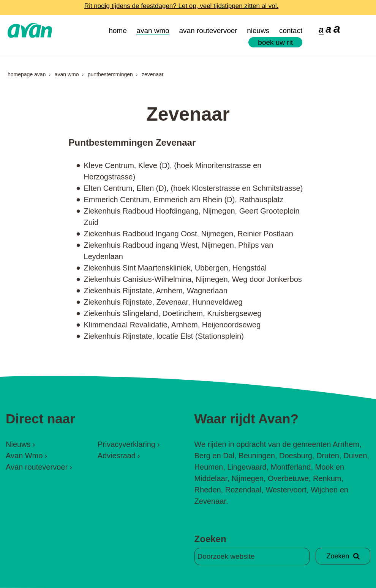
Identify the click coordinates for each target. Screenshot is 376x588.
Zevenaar (153, 74)
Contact (291, 31)
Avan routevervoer (208, 31)
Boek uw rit (275, 42)
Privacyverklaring (126, 444)
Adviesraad (117, 456)
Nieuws (258, 31)
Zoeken (210, 539)
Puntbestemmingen (110, 74)
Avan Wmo (153, 31)
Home (118, 31)
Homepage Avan (27, 74)
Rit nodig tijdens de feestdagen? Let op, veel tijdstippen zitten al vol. (181, 6)
